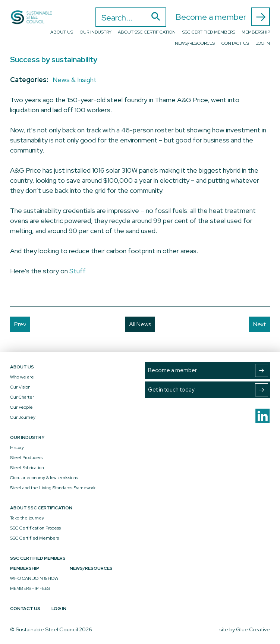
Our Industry (96, 32)
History (17, 447)
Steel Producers (26, 458)
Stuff (78, 271)
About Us (62, 32)
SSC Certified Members (209, 32)
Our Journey (23, 417)
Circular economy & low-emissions (44, 478)
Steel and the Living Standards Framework (53, 488)
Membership (256, 32)
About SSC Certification (147, 32)
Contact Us (235, 43)
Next (259, 324)
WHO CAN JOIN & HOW (34, 578)
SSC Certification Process (35, 528)
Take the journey (27, 518)
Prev (20, 324)
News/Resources (195, 43)
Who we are (22, 377)
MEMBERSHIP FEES (30, 588)
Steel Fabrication (27, 468)
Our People (21, 407)
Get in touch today (208, 390)
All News (140, 324)
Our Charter (22, 397)
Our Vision (20, 387)
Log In (263, 43)
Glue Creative (253, 629)
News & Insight (75, 80)
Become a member (223, 17)
